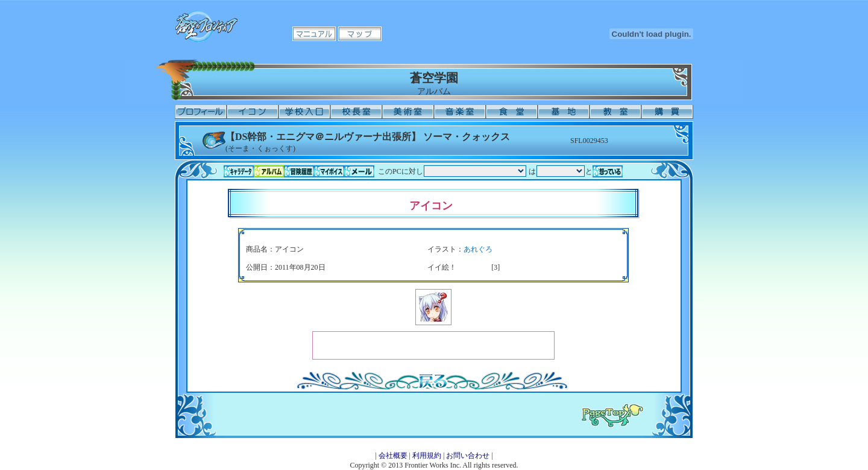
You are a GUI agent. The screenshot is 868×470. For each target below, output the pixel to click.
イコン (253, 112)
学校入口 (304, 112)
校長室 (356, 112)
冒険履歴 (299, 171)
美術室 (408, 112)
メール (359, 171)
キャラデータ (239, 171)
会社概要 (393, 456)
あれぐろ (478, 249)
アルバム (269, 171)
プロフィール (201, 112)
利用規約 (427, 456)
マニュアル (314, 34)
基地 (564, 112)
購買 (667, 112)
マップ (360, 34)
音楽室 (460, 112)
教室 (615, 112)
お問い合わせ (468, 456)
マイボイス (329, 171)
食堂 (512, 112)
